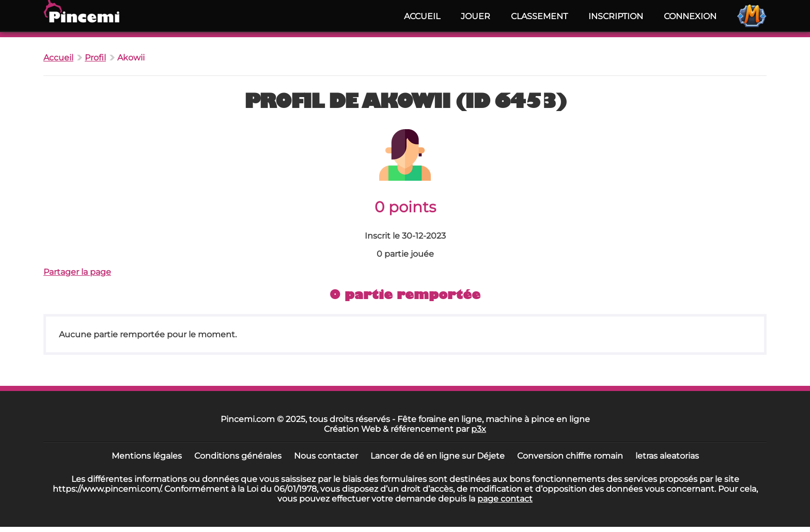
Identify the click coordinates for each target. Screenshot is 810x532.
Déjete (491, 456)
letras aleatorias (667, 456)
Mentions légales (147, 456)
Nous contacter (326, 456)
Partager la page (77, 272)
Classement (539, 16)
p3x (479, 429)
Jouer (476, 16)
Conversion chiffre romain (570, 456)
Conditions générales (238, 456)
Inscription (616, 16)
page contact (505, 499)
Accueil (422, 16)
